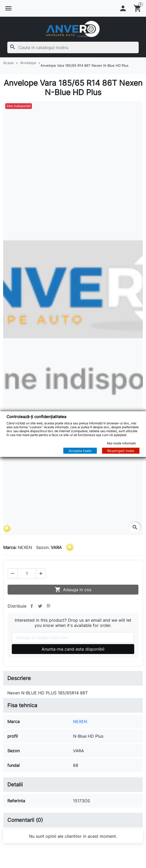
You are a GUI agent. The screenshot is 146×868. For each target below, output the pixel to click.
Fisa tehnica (22, 705)
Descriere (19, 678)
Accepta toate (80, 451)
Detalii (15, 785)
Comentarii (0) (25, 820)
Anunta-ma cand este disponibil (73, 649)
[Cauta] (73, 47)
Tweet (40, 606)
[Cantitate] (27, 573)
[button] (8, 8)
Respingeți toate (121, 451)
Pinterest (48, 606)
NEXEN (80, 722)
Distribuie (32, 606)
